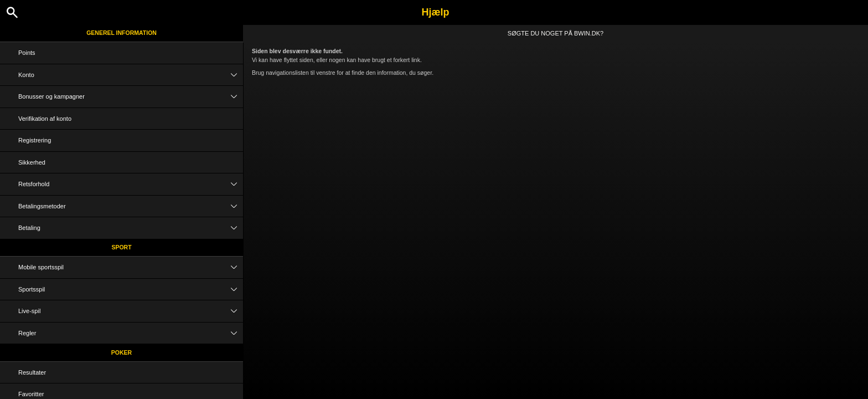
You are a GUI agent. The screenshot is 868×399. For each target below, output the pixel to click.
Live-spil (131, 311)
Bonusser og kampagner (131, 97)
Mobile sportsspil (131, 267)
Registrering (35, 140)
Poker (122, 352)
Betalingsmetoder (131, 206)
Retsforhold (131, 184)
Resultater (32, 372)
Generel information (122, 33)
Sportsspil (131, 290)
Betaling (131, 228)
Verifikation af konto (45, 119)
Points (27, 53)
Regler (131, 333)
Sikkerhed (32, 162)
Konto (131, 75)
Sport (121, 247)
